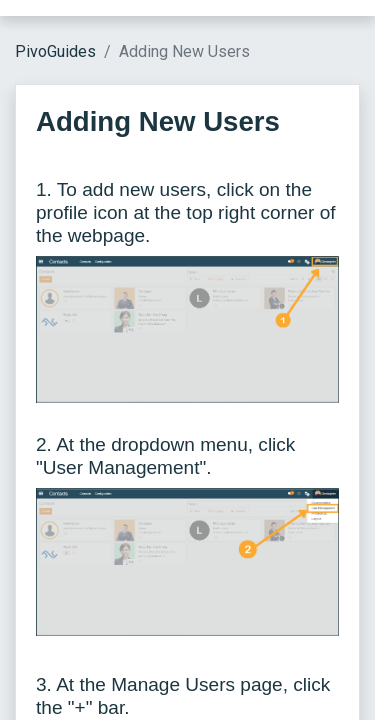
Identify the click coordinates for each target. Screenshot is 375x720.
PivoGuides (55, 51)
